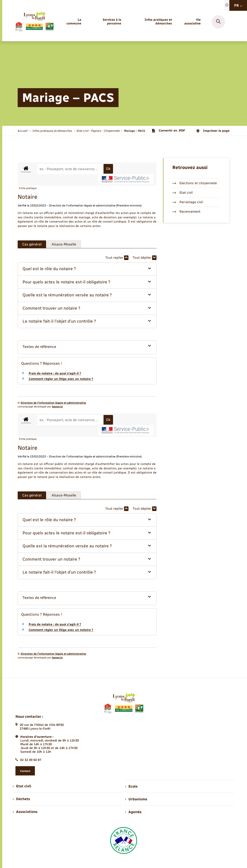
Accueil (23, 131)
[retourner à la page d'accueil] (34, 22)
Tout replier (117, 258)
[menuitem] (72, 22)
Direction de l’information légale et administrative (53, 403)
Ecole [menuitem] (131, 786)
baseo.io (57, 407)
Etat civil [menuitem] (22, 786)
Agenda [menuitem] (133, 812)
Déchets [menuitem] (21, 799)
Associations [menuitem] (25, 812)
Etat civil (183, 193)
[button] (87, 269)
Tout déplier (145, 258)
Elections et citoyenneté (195, 183)
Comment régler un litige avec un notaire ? (61, 379)
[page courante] (135, 131)
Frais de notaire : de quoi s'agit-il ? (55, 373)
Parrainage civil (188, 202)
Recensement (186, 212)
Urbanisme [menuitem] (136, 799)
